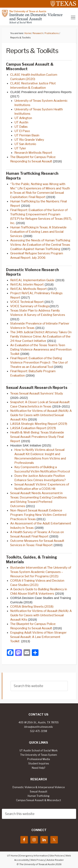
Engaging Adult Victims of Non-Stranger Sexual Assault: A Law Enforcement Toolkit (38, 637)
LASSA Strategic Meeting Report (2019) (39, 424)
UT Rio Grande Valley (29, 140)
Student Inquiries (39, 764)
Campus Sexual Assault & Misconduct (38, 800)
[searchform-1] (39, 686)
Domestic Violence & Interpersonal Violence (39, 787)
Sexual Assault (38, 792)
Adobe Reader (55, 860)
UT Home (12, 856)
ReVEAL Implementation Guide (32, 280)
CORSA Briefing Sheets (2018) (32, 607)
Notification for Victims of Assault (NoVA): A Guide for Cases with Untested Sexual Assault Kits (41, 415)
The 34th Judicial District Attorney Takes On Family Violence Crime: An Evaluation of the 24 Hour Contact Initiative (41, 337)
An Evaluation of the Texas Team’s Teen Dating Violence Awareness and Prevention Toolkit (41, 350)
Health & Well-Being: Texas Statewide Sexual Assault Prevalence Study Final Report (37, 437)
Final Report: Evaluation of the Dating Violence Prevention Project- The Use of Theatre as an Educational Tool (39, 363)
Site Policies (57, 856)
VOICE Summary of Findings (30, 306)
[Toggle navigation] (73, 17)
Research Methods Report (33, 153)
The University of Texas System (39, 755)
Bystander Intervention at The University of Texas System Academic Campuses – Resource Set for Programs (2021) (41, 572)
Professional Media (39, 759)
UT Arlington (23, 118)
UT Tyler (20, 148)
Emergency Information (34, 856)
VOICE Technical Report (27, 302)
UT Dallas (21, 127)
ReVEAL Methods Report (29, 289)
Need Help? (38, 768)
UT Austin (21, 122)
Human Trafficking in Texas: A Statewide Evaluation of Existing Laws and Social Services (38, 232)
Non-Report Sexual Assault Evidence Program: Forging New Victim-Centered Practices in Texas (38, 515)
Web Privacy (38, 860)
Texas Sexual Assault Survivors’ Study (37, 393)
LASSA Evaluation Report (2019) (33, 428)
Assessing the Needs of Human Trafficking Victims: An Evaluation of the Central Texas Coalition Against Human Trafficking (40, 245)
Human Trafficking (39, 796)
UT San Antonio (26, 144)
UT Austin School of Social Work (39, 751)
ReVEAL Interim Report (27, 285)
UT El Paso (22, 131)
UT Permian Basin (27, 135)
